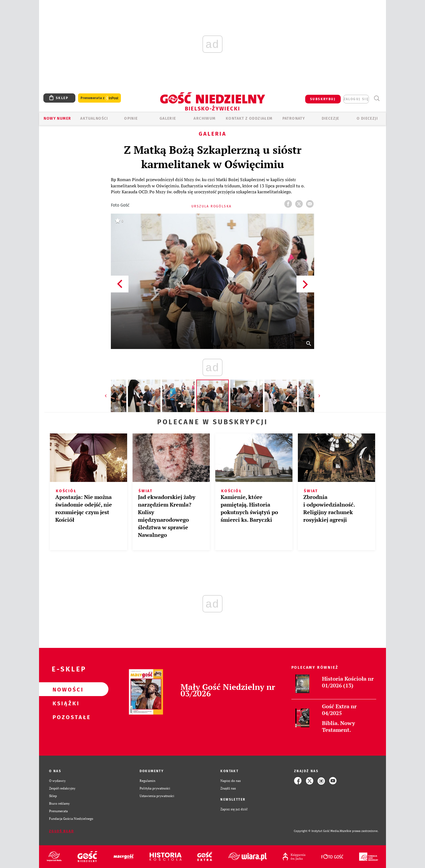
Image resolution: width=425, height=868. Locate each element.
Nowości (65, 689)
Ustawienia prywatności (157, 796)
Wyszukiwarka (377, 98)
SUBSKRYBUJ (323, 99)
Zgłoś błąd (62, 831)
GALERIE (168, 118)
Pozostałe (65, 717)
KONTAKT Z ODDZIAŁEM (249, 118)
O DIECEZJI (367, 118)
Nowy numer (57, 118)
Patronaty (294, 118)
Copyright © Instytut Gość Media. (317, 831)
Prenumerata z (99, 98)
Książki (65, 703)
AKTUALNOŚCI (94, 118)
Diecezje (331, 118)
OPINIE (131, 118)
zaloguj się (356, 99)
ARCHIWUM (205, 118)
